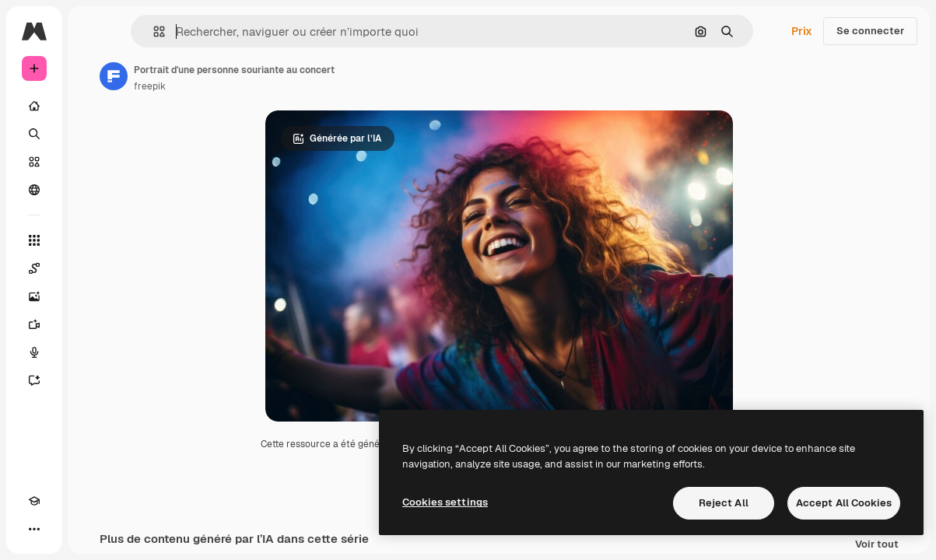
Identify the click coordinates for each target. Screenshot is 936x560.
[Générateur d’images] (34, 296)
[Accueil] (34, 106)
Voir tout (877, 545)
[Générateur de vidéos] (34, 324)
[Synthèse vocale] (34, 352)
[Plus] (34, 529)
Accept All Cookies (844, 503)
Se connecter (870, 31)
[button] (153, 31)
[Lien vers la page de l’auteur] (114, 76)
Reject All (724, 503)
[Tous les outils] (34, 240)
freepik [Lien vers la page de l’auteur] (150, 86)
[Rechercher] (34, 134)
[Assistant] (34, 380)
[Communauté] (34, 190)
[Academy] (34, 501)
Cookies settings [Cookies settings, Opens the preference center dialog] (445, 502)
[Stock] (34, 162)
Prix (802, 31)
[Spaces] (34, 268)
